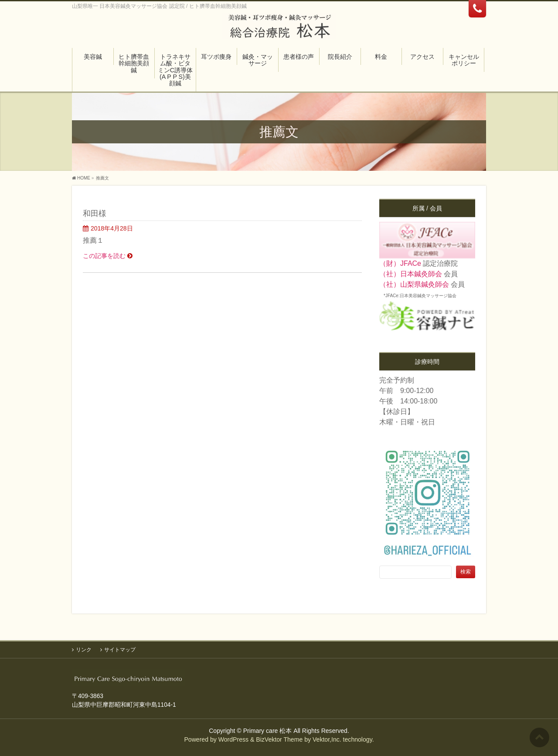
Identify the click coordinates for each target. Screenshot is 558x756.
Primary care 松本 (268, 730)
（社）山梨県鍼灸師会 (414, 284)
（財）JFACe (400, 263)
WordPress (233, 739)
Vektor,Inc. (327, 739)
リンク (84, 649)
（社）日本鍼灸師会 (411, 274)
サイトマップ (120, 649)
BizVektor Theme (279, 739)
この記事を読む (104, 256)
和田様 (95, 213)
